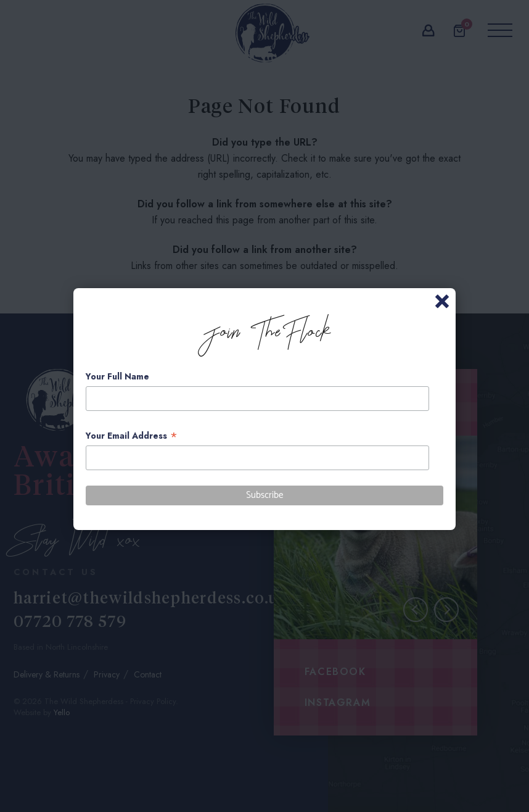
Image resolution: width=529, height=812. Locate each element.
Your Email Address (132, 436)
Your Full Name (117, 376)
